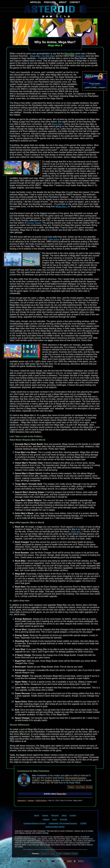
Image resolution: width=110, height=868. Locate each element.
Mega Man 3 (77, 532)
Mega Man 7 (58, 124)
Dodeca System (52, 780)
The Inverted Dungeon (76, 778)
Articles (31, 800)
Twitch (71, 787)
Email (89, 787)
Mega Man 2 (62, 206)
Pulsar (75, 854)
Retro (60, 854)
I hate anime (53, 239)
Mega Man (69, 54)
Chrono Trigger (34, 223)
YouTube (80, 787)
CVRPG (36, 780)
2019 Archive (41, 800)
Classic (52, 854)
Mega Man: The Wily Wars (43, 56)
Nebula (67, 854)
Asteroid (44, 854)
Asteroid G (22, 800)
